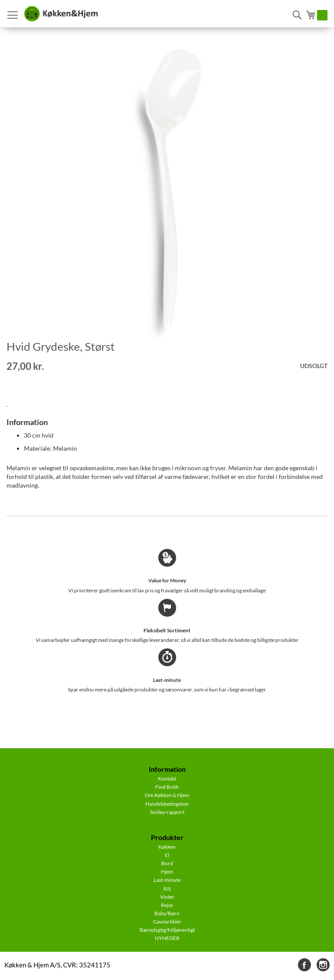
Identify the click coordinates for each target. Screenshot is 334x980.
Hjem (167, 872)
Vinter (167, 897)
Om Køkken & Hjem (167, 795)
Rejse (167, 905)
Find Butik (167, 787)
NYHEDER (167, 938)
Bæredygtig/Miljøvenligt (167, 930)
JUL (167, 889)
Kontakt (167, 779)
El (167, 855)
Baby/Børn (167, 913)
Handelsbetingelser (167, 804)
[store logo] (61, 14)
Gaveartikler (167, 922)
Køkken (167, 847)
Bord (167, 863)
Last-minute (167, 880)
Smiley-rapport (167, 812)
